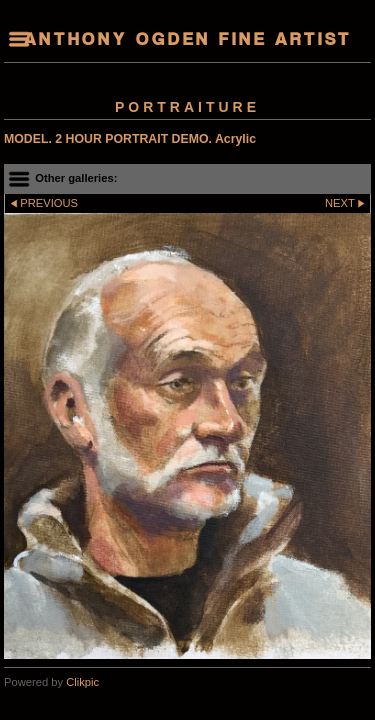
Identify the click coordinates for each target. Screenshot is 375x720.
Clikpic (82, 682)
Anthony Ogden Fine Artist (188, 41)
